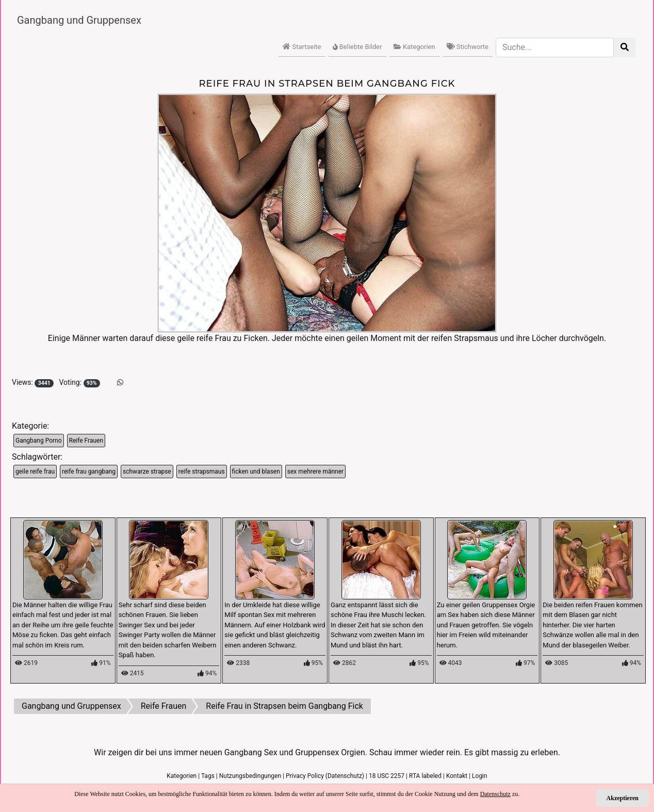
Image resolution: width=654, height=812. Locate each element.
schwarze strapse (147, 472)
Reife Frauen (86, 441)
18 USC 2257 (387, 776)
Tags (208, 776)
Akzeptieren (623, 798)
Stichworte (468, 47)
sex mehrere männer (315, 472)
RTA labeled (425, 776)
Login (480, 776)
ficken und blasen (256, 472)
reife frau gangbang (89, 472)
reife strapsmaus (202, 472)
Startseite (302, 47)
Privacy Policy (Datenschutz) (325, 776)
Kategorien (414, 47)
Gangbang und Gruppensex (79, 20)
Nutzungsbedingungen (250, 776)
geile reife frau (35, 472)
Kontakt (457, 776)
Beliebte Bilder (357, 47)
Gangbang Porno (39, 441)
